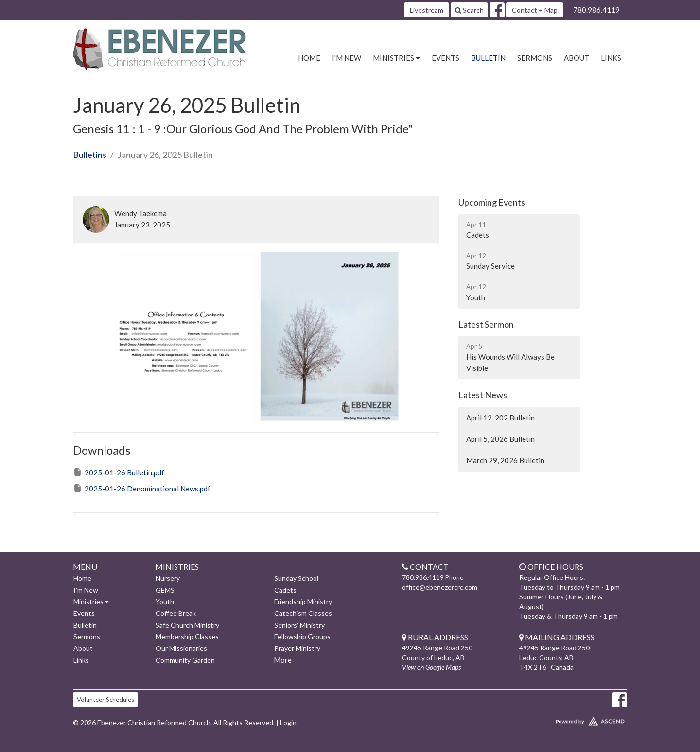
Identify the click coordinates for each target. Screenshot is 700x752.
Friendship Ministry (303, 602)
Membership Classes (187, 637)
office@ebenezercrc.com (440, 587)
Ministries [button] (396, 58)
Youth (165, 602)
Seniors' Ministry (299, 625)
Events (446, 58)
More (283, 660)
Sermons (535, 58)
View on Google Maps (431, 667)
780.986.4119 (596, 10)
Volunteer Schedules (105, 700)
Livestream (427, 10)
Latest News (483, 395)
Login (288, 723)
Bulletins (90, 155)
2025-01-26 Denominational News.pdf (142, 488)
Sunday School (296, 578)
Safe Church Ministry (187, 625)
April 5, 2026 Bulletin (500, 439)
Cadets (285, 590)
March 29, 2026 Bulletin (505, 460)
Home (309, 58)
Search (469, 10)
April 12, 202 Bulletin (500, 418)
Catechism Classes (303, 613)
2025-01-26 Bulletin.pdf (119, 472)
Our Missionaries (181, 648)
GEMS (165, 590)
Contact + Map (535, 10)
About (577, 58)
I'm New (347, 58)
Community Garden (185, 660)
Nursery (168, 578)
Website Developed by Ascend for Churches (561, 719)
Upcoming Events (492, 202)
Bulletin (488, 58)
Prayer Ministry (297, 648)
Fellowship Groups (302, 637)
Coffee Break (176, 613)
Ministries (91, 602)
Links (611, 58)
